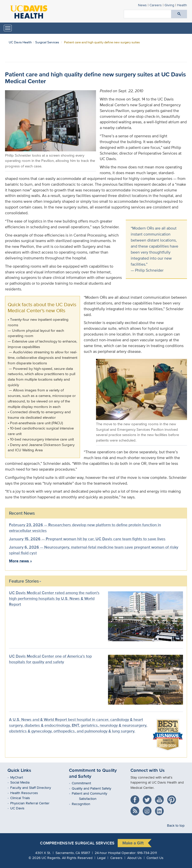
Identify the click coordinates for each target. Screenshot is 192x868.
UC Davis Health (20, 42)
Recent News (22, 513)
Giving (169, 5)
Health (182, 5)
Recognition (85, 804)
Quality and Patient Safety (95, 788)
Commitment (85, 783)
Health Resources (28, 793)
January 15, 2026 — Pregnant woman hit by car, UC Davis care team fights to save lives (87, 539)
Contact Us (155, 858)
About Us (134, 858)
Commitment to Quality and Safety (93, 773)
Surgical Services (47, 42)
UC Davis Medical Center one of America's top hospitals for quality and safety (50, 659)
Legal (101, 858)
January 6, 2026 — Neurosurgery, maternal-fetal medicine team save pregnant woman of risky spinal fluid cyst (94, 550)
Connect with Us (148, 770)
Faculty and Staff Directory (34, 787)
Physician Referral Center (33, 803)
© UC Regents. (45, 858)
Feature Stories (25, 581)
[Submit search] (179, 14)
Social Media (23, 782)
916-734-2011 (147, 853)
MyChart (20, 777)
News (142, 5)
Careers (156, 5)
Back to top (176, 825)
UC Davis (21, 808)
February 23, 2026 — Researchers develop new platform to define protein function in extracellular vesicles (85, 528)
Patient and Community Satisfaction (93, 796)
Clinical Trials (24, 798)
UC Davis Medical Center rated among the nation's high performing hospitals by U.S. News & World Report (54, 599)
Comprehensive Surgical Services (77, 843)
